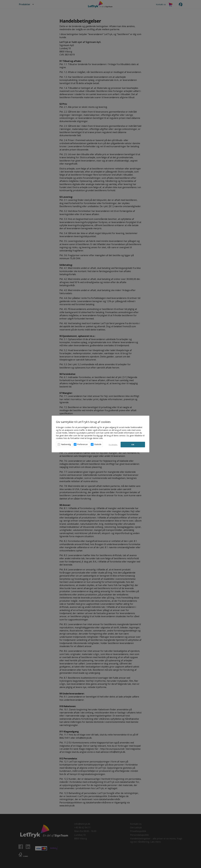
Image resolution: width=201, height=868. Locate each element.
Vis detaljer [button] (113, 445)
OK (133, 445)
